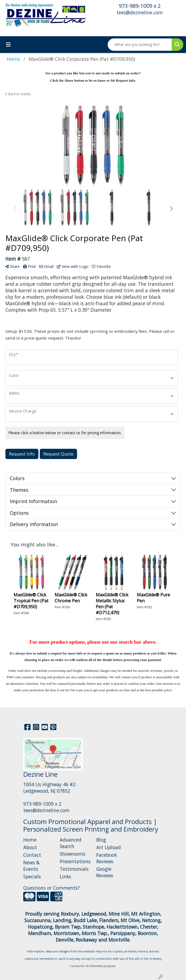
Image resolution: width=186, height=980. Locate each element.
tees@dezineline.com (140, 12)
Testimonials (74, 869)
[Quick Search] (140, 45)
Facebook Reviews (107, 858)
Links (65, 876)
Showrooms (73, 854)
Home (30, 840)
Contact (32, 855)
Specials (32, 876)
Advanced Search (71, 843)
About (30, 847)
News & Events (31, 866)
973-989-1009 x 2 (140, 6)
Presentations (75, 861)
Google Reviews (105, 872)
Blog (101, 840)
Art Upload (109, 847)
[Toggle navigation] (8, 45)
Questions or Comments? (52, 888)
